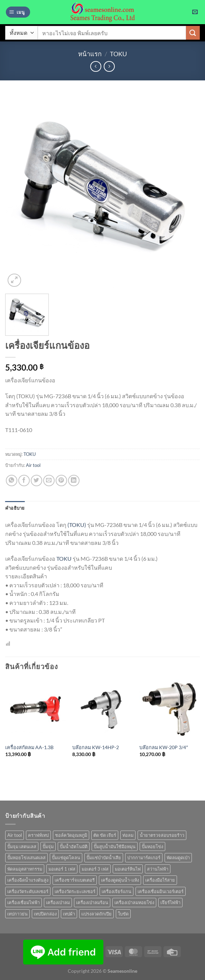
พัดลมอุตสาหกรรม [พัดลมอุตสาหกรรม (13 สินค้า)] (25, 869)
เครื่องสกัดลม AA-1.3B (29, 747)
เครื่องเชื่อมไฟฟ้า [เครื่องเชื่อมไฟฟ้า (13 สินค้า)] (24, 902)
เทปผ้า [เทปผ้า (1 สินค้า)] (69, 914)
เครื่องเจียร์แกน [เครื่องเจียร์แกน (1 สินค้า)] (117, 891)
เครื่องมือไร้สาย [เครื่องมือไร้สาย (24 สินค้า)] (160, 880)
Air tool (33, 465)
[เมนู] (18, 12)
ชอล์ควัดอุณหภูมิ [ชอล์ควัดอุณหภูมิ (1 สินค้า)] (71, 835)
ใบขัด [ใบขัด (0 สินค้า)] (123, 914)
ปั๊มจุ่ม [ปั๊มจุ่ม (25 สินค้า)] (48, 846)
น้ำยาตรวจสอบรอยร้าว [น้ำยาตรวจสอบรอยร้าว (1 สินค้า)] (162, 835)
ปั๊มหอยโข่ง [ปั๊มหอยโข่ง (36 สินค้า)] (152, 846)
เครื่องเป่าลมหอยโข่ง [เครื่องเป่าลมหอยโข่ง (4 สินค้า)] (134, 902)
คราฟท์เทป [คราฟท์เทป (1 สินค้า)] (38, 835)
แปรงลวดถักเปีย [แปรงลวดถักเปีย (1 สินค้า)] (96, 914)
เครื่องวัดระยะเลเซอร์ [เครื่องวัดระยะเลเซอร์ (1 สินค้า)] (75, 891)
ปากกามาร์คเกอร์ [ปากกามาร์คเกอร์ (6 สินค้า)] (144, 857)
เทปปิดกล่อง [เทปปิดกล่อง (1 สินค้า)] (45, 914)
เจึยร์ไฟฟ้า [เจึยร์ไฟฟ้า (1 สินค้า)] (170, 902)
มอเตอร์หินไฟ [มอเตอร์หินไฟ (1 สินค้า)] (128, 869)
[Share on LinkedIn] (74, 481)
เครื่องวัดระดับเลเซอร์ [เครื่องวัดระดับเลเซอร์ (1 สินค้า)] (28, 891)
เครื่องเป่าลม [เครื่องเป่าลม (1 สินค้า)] (58, 902)
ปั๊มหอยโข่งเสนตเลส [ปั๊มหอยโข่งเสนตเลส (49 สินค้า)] (26, 857)
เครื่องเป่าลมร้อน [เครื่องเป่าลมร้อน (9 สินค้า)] (92, 902)
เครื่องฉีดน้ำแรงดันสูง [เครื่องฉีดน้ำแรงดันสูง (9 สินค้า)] (28, 880)
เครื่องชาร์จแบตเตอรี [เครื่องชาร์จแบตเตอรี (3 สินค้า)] (75, 880)
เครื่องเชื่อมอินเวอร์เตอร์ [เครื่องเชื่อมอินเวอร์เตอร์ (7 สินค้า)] (161, 891)
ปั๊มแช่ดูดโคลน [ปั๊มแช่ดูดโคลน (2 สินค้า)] (66, 857)
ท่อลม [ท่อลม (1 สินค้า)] (128, 835)
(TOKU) (77, 525)
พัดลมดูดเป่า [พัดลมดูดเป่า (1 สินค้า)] (178, 857)
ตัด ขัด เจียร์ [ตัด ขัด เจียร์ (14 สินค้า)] (105, 835)
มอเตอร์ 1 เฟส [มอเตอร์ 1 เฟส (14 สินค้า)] (62, 869)
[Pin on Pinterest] (61, 481)
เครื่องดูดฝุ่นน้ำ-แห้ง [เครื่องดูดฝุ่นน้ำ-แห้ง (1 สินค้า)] (120, 880)
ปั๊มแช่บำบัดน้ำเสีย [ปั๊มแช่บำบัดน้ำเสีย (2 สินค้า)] (104, 857)
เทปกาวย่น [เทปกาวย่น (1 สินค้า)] (17, 914)
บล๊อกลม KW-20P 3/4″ (164, 747)
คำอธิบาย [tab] (15, 508)
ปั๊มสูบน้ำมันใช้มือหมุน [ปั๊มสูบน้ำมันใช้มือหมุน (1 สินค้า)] (115, 846)
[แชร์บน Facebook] (24, 481)
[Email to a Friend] (49, 481)
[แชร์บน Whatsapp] (12, 481)
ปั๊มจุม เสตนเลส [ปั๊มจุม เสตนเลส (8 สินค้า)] (22, 846)
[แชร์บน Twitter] (36, 481)
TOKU (118, 54)
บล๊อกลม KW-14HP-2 (96, 747)
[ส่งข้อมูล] (193, 33)
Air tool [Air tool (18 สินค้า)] (15, 835)
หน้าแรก (90, 54)
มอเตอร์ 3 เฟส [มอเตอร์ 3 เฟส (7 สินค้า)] (95, 869)
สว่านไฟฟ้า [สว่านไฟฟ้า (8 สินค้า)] (158, 869)
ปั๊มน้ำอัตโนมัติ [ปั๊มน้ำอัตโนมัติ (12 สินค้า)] (74, 846)
